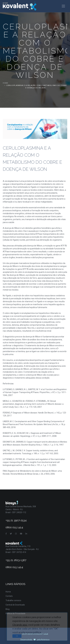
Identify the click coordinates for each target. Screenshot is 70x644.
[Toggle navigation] (63, 6)
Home (5, 83)
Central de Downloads (15, 605)
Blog (8, 609)
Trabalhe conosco (13, 600)
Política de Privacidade (15, 613)
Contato (9, 596)
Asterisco (45, 640)
